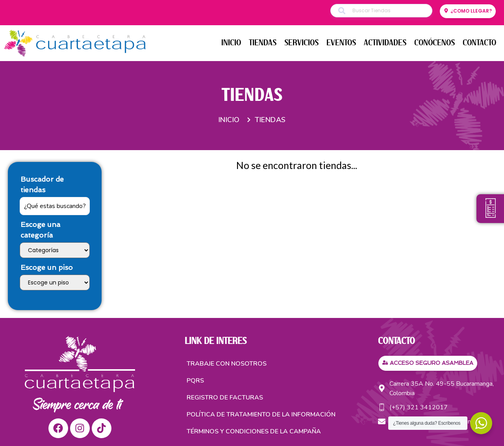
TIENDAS (263, 43)
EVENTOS (341, 43)
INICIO (231, 43)
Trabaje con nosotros (227, 364)
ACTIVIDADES (385, 43)
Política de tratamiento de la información (261, 414)
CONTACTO (479, 43)
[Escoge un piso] (55, 282)
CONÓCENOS (435, 43)
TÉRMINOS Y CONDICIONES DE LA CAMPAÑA (254, 431)
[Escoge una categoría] (55, 250)
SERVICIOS (301, 43)
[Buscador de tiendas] (55, 206)
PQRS (195, 381)
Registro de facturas (225, 398)
